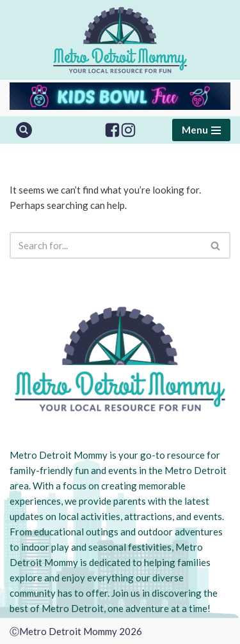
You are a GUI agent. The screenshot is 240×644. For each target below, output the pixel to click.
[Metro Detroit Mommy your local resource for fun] (120, 40)
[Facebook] (112, 130)
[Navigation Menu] (201, 130)
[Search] (24, 130)
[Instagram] (128, 130)
